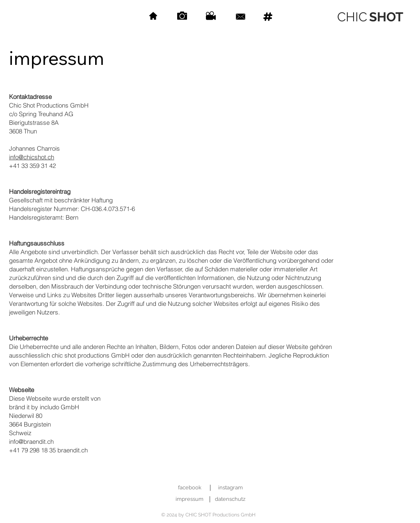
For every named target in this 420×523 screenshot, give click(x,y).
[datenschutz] (230, 499)
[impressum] (189, 499)
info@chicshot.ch (32, 157)
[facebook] (190, 488)
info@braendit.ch (31, 442)
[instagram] (230, 488)
